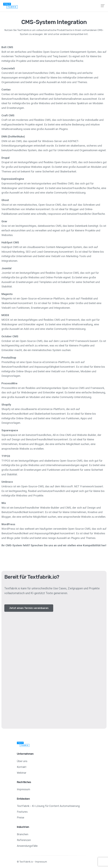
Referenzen (24, 840)
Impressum (24, 789)
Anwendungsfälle (27, 846)
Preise (21, 818)
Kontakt (22, 767)
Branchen (23, 834)
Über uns (22, 761)
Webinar (22, 773)
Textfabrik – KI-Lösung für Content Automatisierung (48, 806)
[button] (29, 608)
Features (22, 812)
